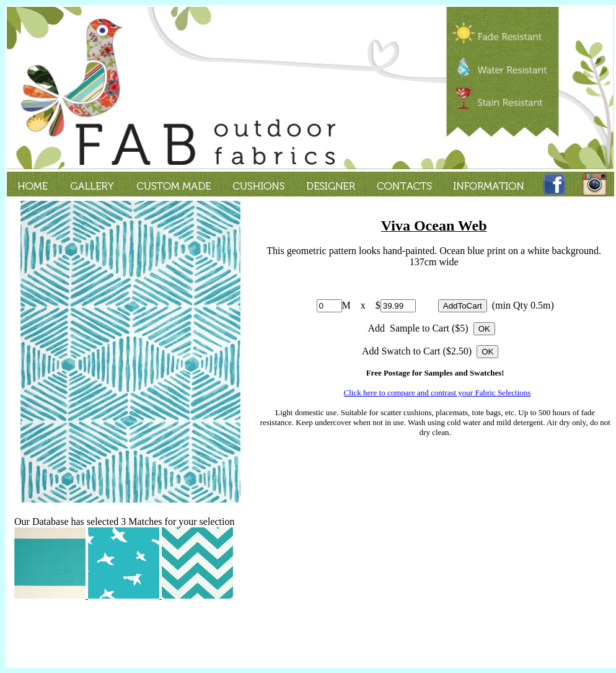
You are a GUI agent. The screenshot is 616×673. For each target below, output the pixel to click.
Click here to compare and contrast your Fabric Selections (438, 393)
